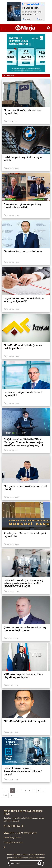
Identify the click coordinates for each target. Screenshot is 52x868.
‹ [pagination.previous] (4, 791)
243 (12, 796)
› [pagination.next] (17, 796)
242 (5, 796)
